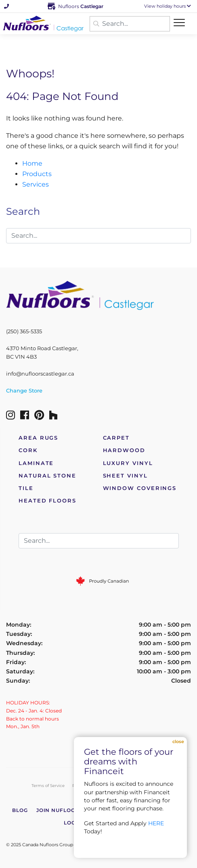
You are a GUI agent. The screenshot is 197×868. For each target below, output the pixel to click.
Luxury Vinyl (128, 463)
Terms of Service (48, 786)
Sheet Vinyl (125, 476)
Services (36, 184)
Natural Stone (47, 476)
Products (37, 174)
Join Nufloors (60, 810)
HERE (156, 823)
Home (32, 163)
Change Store (24, 391)
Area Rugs (38, 438)
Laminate (36, 463)
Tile (26, 488)
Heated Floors (47, 501)
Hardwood (124, 450)
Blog (20, 810)
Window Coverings (140, 488)
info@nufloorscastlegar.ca (40, 374)
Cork (28, 450)
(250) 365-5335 (24, 331)
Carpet (116, 438)
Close (178, 741)
